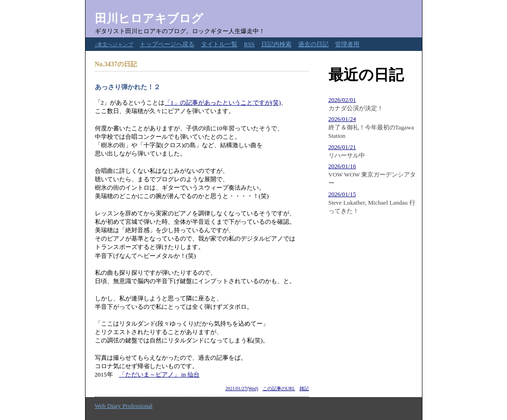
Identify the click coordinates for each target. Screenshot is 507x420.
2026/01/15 (342, 194)
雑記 (304, 388)
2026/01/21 (342, 147)
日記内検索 (276, 44)
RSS (249, 44)
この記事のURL (279, 388)
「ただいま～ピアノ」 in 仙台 (160, 374)
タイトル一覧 (219, 44)
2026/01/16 (342, 166)
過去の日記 (313, 44)
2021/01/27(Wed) (242, 388)
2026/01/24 (342, 119)
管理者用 (347, 44)
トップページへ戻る (167, 44)
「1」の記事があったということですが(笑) (223, 103)
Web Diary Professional (124, 406)
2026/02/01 (342, 100)
